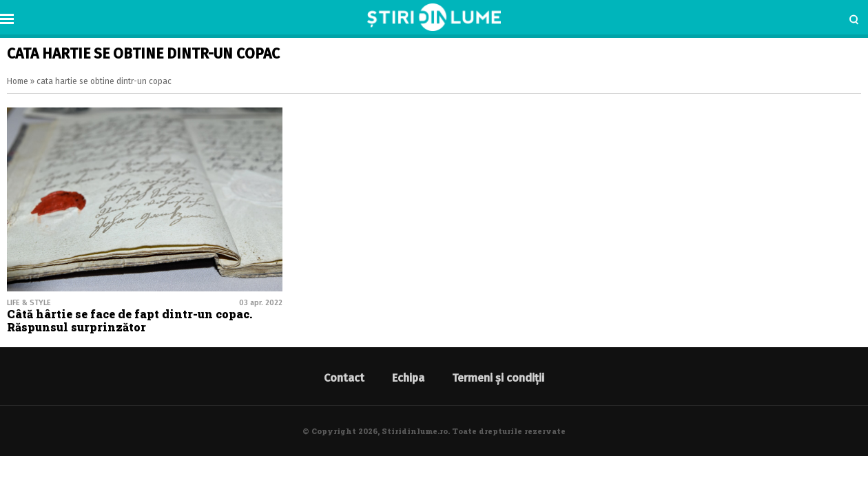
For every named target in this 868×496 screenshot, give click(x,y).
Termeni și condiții (498, 378)
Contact (344, 378)
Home (18, 81)
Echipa (408, 378)
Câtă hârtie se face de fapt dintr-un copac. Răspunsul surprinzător (130, 320)
